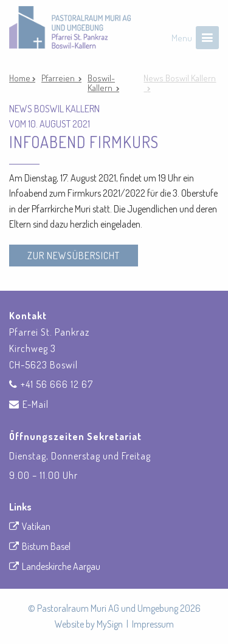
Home (21, 78)
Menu (182, 38)
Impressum (153, 624)
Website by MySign (89, 624)
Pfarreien (60, 78)
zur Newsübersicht (74, 256)
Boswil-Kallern (102, 83)
